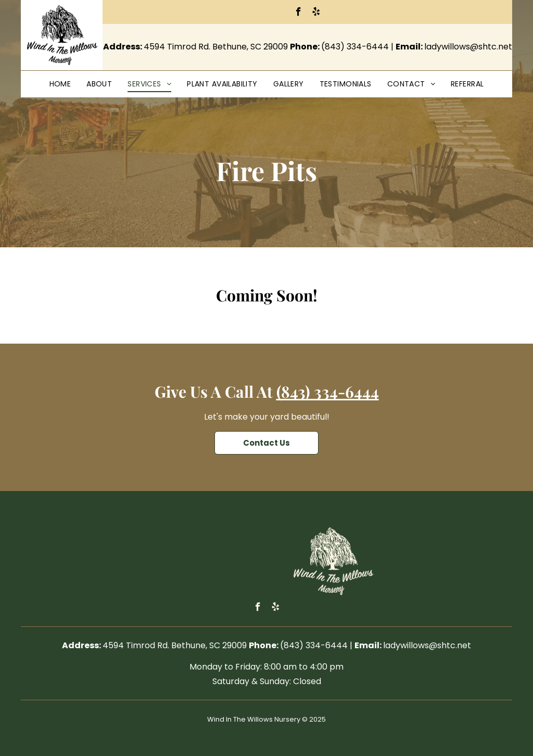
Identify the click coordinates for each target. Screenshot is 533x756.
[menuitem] (60, 84)
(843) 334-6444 (355, 47)
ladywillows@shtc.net (468, 47)
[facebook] (299, 13)
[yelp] (316, 13)
